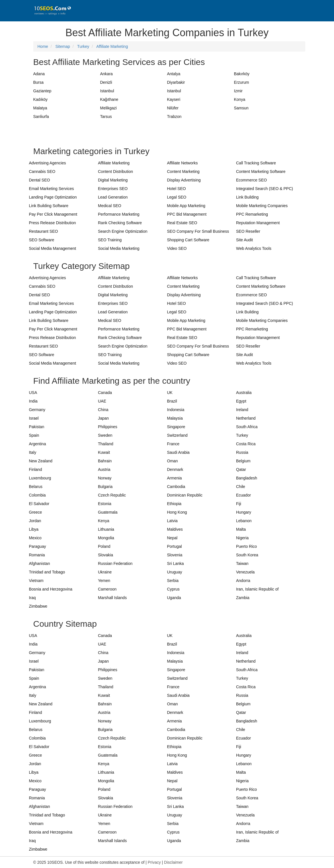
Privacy (154, 862)
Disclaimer (173, 862)
